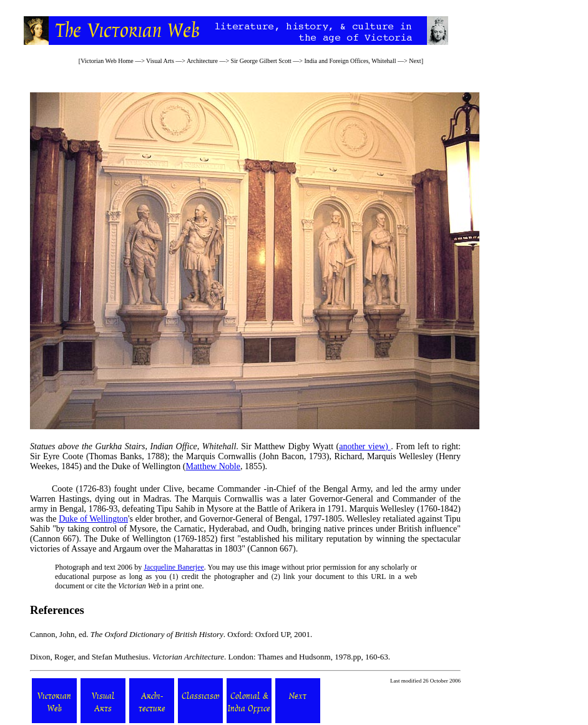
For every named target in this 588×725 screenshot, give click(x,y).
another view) (365, 446)
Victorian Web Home (107, 61)
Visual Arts (160, 61)
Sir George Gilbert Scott (261, 61)
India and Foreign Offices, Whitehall (350, 61)
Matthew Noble (213, 466)
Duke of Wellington (93, 519)
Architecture (202, 61)
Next (415, 61)
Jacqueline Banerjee (174, 567)
